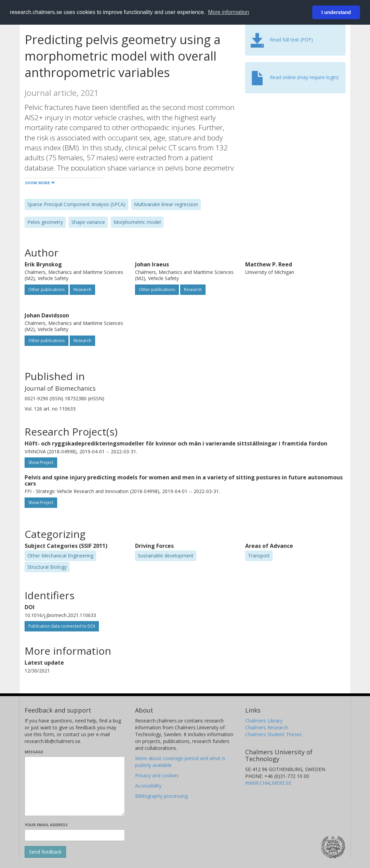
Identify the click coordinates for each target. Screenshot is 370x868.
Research (82, 290)
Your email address (46, 825)
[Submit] (45, 852)
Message (34, 752)
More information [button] (228, 12)
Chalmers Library (264, 721)
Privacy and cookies (157, 775)
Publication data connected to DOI (62, 626)
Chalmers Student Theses (274, 734)
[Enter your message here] (75, 786)
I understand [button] (336, 12)
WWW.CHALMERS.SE (268, 783)
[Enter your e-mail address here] (75, 835)
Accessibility (148, 786)
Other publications (47, 290)
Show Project (41, 462)
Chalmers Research (267, 727)
